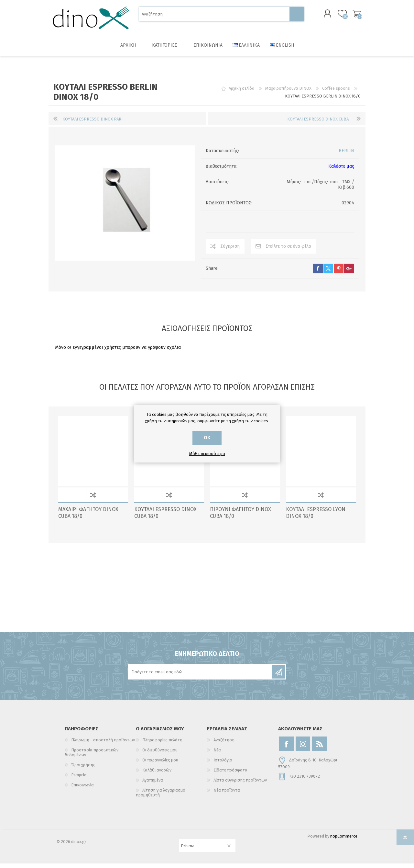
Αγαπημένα (153, 785)
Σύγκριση (230, 251)
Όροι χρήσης (83, 769)
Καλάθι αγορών (350, 16)
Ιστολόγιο (223, 765)
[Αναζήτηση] (214, 16)
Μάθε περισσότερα (207, 454)
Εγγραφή (278, 676)
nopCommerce (344, 841)
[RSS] (319, 748)
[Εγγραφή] (200, 676)
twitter (328, 273)
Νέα (217, 754)
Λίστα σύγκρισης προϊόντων (240, 785)
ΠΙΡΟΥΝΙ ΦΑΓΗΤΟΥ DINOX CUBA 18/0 (240, 517)
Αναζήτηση (297, 16)
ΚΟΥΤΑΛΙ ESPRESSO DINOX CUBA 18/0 (165, 517)
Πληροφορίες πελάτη (162, 744)
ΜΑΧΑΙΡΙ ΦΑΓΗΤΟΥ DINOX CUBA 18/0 (88, 517)
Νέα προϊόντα (227, 795)
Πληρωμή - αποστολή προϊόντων (103, 744)
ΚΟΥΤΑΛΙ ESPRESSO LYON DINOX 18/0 (316, 517)
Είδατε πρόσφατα (230, 775)
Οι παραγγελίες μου (160, 765)
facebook (318, 273)
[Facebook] (286, 748)
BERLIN (346, 155)
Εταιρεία (79, 779)
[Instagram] (303, 748)
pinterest (339, 273)
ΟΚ (207, 438)
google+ (349, 273)
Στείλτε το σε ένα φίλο (288, 251)
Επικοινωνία (82, 789)
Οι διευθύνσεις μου (160, 754)
